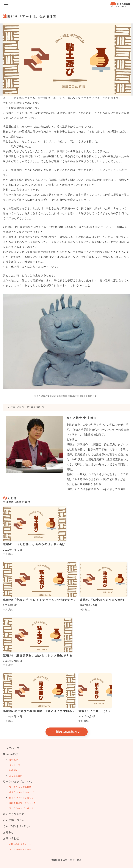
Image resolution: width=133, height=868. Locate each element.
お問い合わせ (11, 838)
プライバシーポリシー (20, 849)
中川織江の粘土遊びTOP (66, 732)
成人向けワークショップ (21, 792)
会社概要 (13, 760)
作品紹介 (13, 770)
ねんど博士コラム (14, 820)
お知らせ (8, 832)
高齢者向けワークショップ (22, 803)
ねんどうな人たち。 (15, 814)
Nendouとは (11, 754)
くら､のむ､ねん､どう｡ (17, 826)
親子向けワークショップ (21, 798)
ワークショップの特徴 (20, 787)
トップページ (11, 748)
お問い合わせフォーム (20, 844)
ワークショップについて (18, 782)
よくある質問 (16, 776)
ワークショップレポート (21, 808)
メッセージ (15, 765)
